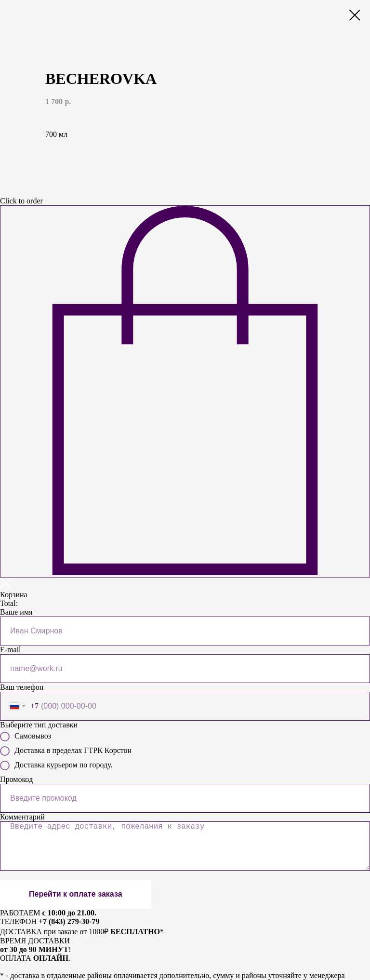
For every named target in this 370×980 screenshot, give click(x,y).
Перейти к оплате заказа (76, 894)
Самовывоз (26, 737)
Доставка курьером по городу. (56, 765)
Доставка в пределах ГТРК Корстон (66, 751)
